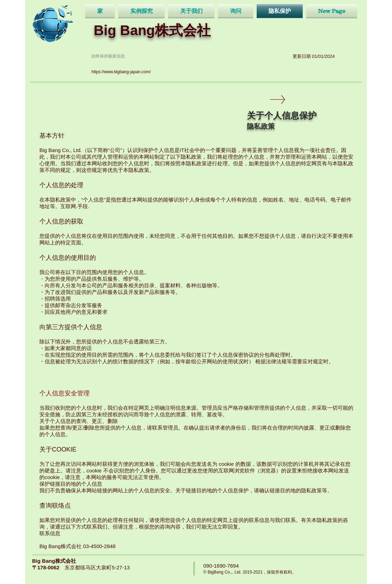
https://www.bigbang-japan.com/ (121, 72)
